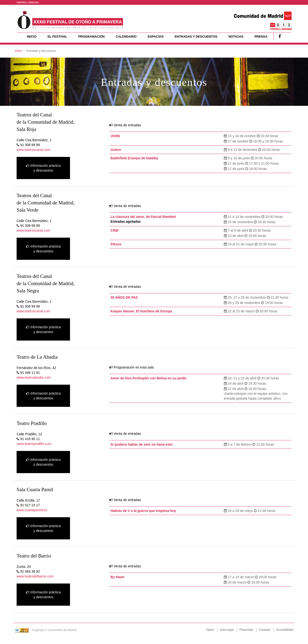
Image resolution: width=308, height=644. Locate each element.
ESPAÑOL (22, 2)
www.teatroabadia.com (34, 377)
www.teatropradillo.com (34, 444)
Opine (210, 630)
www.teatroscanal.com (33, 150)
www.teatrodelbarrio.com (35, 576)
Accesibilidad (285, 630)
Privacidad (246, 630)
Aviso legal (227, 630)
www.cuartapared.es (32, 510)
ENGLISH (34, 2)
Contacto (265, 630)
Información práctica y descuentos (43, 168)
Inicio (18, 51)
